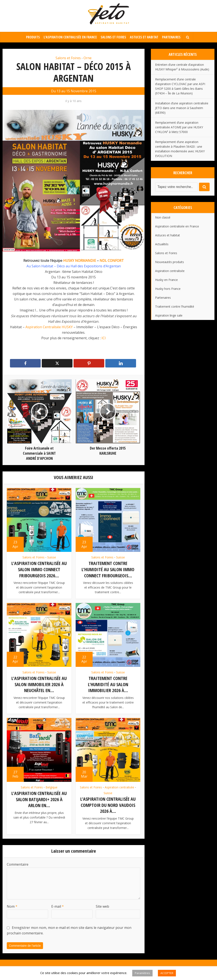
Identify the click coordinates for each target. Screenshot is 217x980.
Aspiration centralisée (119, 787)
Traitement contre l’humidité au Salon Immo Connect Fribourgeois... (108, 569)
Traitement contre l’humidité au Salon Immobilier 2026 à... (108, 684)
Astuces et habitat (144, 37)
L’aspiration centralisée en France (70, 37)
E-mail (58, 906)
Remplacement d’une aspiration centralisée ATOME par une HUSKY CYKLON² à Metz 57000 (179, 127)
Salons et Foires (113, 37)
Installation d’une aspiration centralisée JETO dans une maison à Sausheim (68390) (182, 108)
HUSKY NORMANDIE (80, 261)
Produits (33, 37)
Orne (88, 58)
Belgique (51, 787)
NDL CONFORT (112, 261)
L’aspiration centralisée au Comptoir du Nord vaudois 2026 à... (108, 805)
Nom (12, 906)
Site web (102, 906)
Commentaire (18, 864)
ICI (104, 338)
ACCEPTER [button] (167, 973)
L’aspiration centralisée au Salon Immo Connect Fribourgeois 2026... (39, 569)
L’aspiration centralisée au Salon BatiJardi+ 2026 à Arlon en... (39, 799)
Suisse (52, 557)
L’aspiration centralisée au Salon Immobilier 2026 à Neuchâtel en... (39, 684)
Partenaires (171, 37)
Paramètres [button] (142, 973)
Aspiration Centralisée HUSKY (49, 327)
